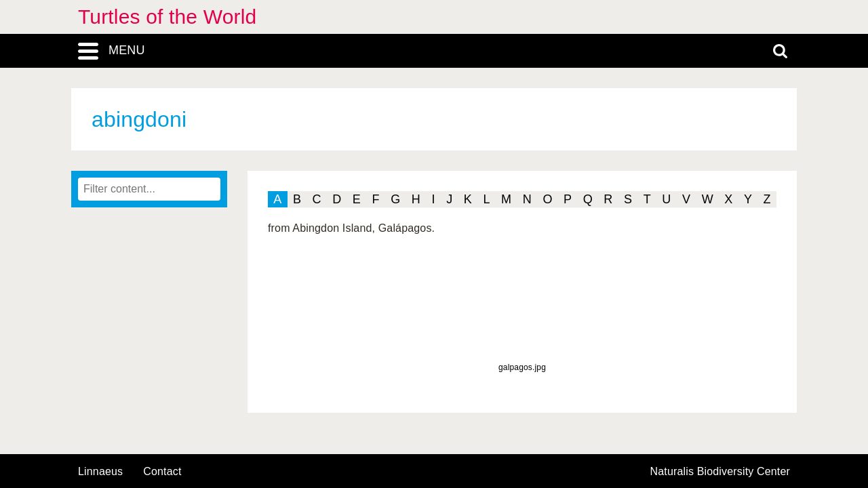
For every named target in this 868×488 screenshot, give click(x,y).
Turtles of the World (167, 17)
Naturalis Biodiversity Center (721, 472)
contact (162, 471)
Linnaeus (100, 472)
